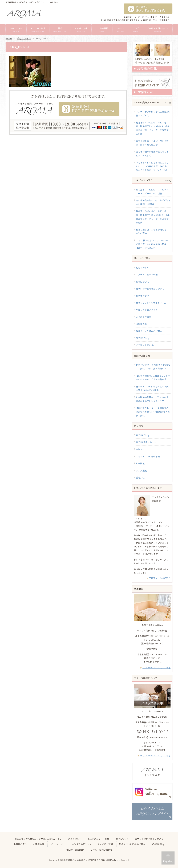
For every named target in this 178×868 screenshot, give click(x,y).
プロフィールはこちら (160, 578)
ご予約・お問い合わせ (147, 345)
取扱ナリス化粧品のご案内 (149, 331)
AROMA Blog (142, 338)
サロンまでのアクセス (147, 310)
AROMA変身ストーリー (147, 442)
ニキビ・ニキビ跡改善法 (148, 456)
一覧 (169, 103)
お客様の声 (141, 324)
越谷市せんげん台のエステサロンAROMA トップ (38, 839)
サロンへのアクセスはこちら (157, 667)
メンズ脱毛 (141, 470)
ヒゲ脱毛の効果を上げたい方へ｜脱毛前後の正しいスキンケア (152, 399)
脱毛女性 (140, 477)
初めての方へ (142, 267)
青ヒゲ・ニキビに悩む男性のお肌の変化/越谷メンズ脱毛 (152, 388)
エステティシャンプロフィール (151, 303)
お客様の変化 (142, 296)
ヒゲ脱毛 (140, 463)
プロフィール (57, 844)
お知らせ (140, 449)
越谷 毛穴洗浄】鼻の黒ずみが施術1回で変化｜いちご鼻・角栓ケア (153, 367)
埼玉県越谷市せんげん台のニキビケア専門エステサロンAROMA (86, 860)
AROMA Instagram (75, 850)
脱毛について (142, 282)
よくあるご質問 (144, 317)
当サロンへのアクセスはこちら (155, 755)
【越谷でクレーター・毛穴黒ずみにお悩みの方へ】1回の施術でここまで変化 (153, 412)
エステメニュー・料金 (147, 274)
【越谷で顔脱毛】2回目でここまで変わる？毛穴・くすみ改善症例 (153, 378)
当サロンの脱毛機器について (150, 289)
